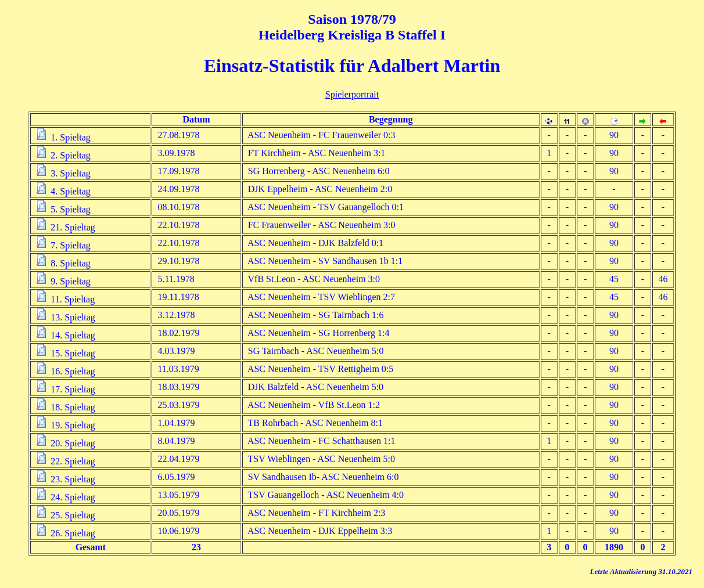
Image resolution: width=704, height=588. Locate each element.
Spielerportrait (352, 94)
